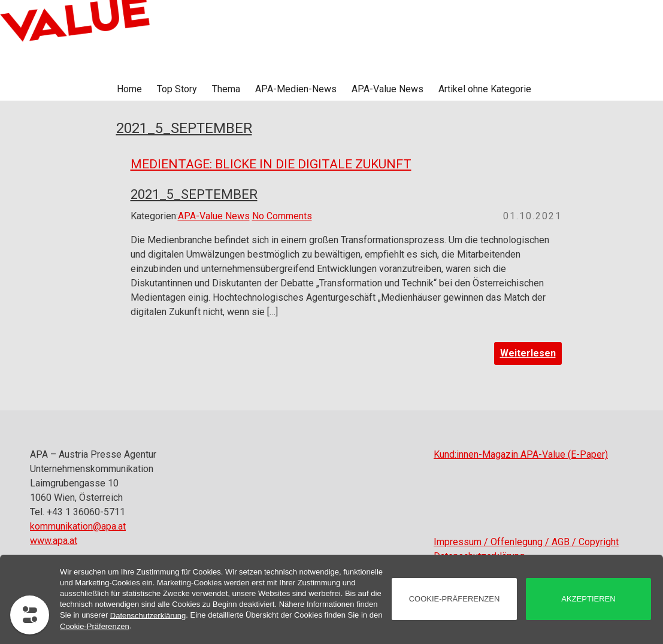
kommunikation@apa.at (78, 526)
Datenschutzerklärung (148, 615)
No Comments (282, 216)
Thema (226, 89)
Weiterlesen (528, 353)
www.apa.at (54, 541)
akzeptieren (588, 599)
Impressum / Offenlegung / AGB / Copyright (526, 542)
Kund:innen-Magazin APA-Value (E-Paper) (521, 454)
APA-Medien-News (296, 89)
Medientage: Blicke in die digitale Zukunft (271, 164)
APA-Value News (387, 89)
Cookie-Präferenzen (95, 626)
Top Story (177, 89)
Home (129, 89)
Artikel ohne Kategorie (485, 89)
